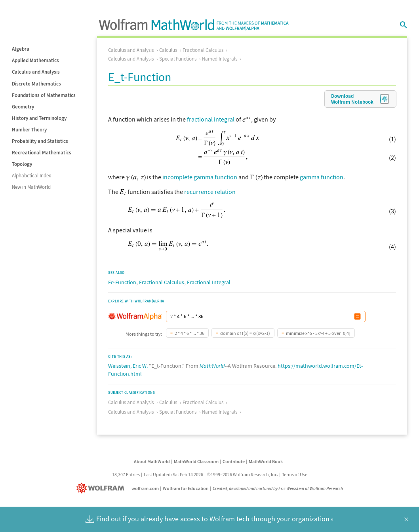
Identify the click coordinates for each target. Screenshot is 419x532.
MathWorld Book (266, 461)
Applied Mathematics (35, 60)
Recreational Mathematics (42, 153)
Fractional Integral (209, 282)
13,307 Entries (126, 474)
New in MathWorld (31, 187)
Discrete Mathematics (36, 84)
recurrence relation (210, 192)
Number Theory (29, 130)
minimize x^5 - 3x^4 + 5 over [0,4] (318, 333)
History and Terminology (39, 118)
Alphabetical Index (31, 176)
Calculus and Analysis (36, 72)
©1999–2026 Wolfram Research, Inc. (243, 474)
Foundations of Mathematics (44, 95)
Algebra (21, 49)
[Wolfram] (102, 488)
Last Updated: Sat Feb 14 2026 (173, 474)
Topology (22, 164)
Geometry (23, 107)
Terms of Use (295, 474)
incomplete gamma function (200, 177)
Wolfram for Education (186, 488)
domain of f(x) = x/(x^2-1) (245, 333)
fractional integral (211, 119)
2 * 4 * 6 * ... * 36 (190, 333)
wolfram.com (145, 488)
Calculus (168, 50)
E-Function (122, 282)
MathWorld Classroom (196, 461)
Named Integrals (220, 59)
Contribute (234, 461)
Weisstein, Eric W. (128, 366)
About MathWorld (152, 461)
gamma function (322, 177)
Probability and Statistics (40, 141)
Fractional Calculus (203, 50)
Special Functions (178, 59)
